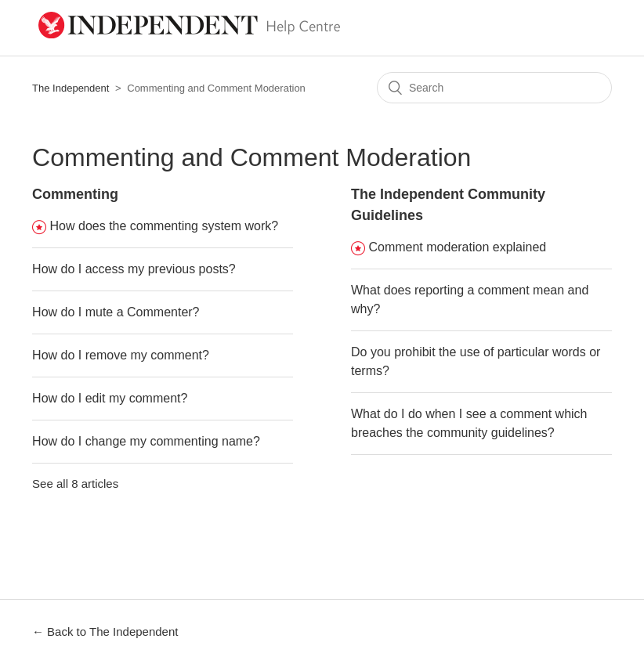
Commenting (75, 194)
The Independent (71, 88)
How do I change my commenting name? (146, 441)
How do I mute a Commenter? (116, 312)
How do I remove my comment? (121, 355)
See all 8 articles (75, 484)
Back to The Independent (112, 632)
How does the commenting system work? (165, 226)
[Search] (494, 88)
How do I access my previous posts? (134, 269)
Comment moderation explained (457, 247)
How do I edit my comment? (110, 398)
